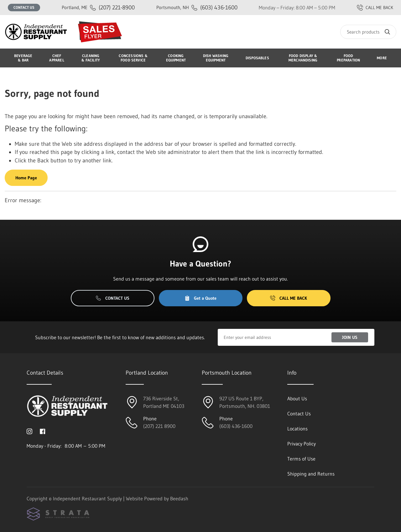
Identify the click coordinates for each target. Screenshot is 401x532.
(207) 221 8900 (159, 426)
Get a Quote (200, 298)
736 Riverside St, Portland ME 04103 (164, 402)
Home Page (26, 178)
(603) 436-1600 (197, 7)
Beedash (179, 498)
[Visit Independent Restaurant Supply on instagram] (29, 431)
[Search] (368, 32)
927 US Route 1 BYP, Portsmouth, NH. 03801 (245, 402)
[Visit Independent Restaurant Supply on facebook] (43, 431)
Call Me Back (289, 298)
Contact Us (24, 7)
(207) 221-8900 (98, 7)
